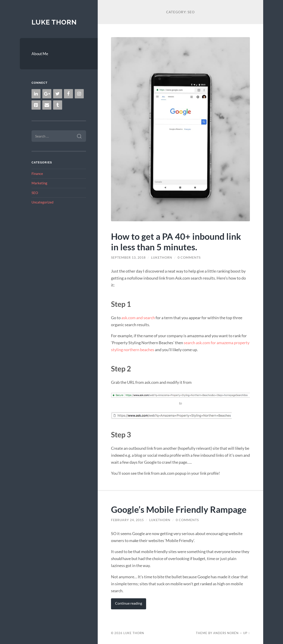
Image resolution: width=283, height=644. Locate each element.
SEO (35, 193)
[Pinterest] (36, 105)
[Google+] (47, 94)
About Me (40, 54)
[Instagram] (79, 94)
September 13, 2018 (128, 258)
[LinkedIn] (36, 94)
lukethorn (162, 258)
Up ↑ (247, 633)
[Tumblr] (58, 105)
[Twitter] (58, 94)
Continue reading (129, 603)
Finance (37, 174)
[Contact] (47, 105)
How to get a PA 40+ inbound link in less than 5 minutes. (176, 242)
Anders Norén (226, 633)
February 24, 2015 (127, 520)
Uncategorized (42, 202)
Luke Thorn (54, 22)
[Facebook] (68, 94)
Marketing (39, 183)
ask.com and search (138, 318)
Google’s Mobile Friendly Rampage (179, 509)
